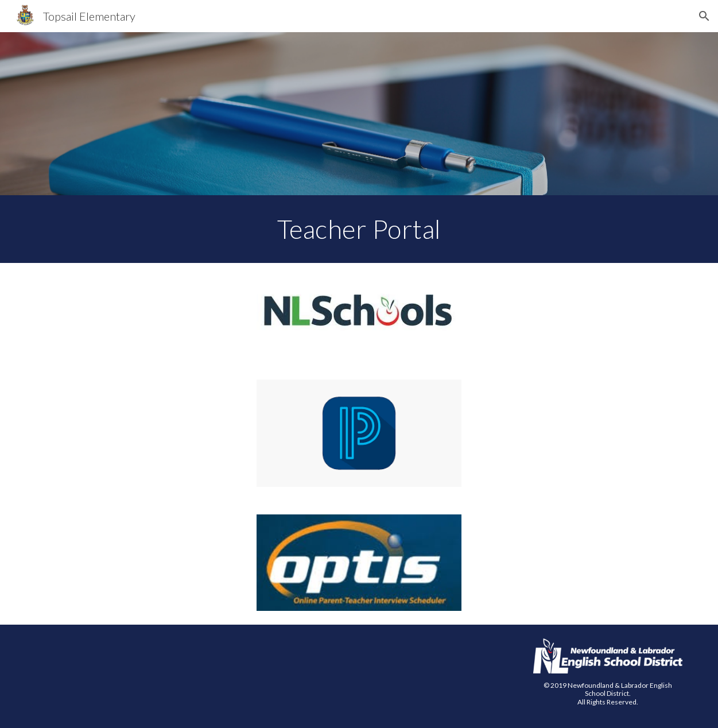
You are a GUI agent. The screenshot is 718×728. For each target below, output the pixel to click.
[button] (704, 16)
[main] (359, 229)
